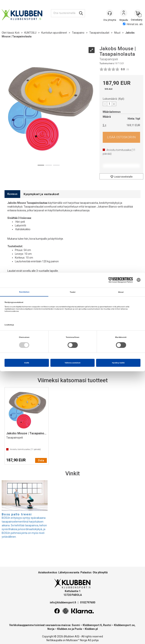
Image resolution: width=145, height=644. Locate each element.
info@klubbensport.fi (63, 602)
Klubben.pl (91, 629)
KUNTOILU (30, 33)
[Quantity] (110, 104)
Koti (17, 33)
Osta (121, 137)
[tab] (12, 194)
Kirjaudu (124, 13)
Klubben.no (64, 629)
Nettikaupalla (54, 640)
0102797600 (88, 602)
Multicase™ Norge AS (79, 640)
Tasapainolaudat (99, 33)
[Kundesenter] (110, 13)
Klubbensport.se (124, 625)
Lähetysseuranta (69, 572)
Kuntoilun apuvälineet (54, 33)
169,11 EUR (133, 125)
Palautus (86, 572)
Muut (117, 33)
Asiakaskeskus (48, 572)
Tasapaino (78, 33)
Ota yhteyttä (100, 572)
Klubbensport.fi (92, 625)
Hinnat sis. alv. (133, 24)
